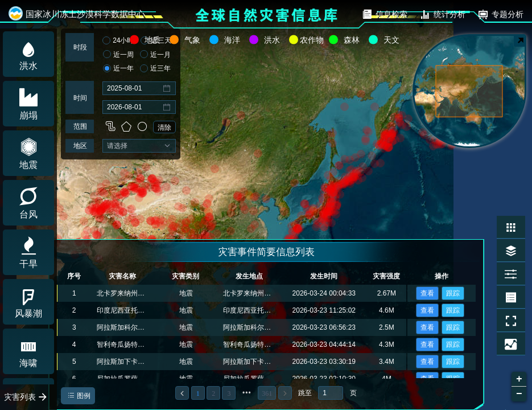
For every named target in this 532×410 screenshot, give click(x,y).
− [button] (519, 394)
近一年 (118, 69)
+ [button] (519, 379)
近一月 (155, 55)
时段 (80, 47)
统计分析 (442, 14)
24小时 (118, 41)
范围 (80, 126)
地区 (80, 146)
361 (267, 393)
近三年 (155, 69)
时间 (80, 98)
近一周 (118, 55)
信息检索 (384, 14)
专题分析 (500, 14)
